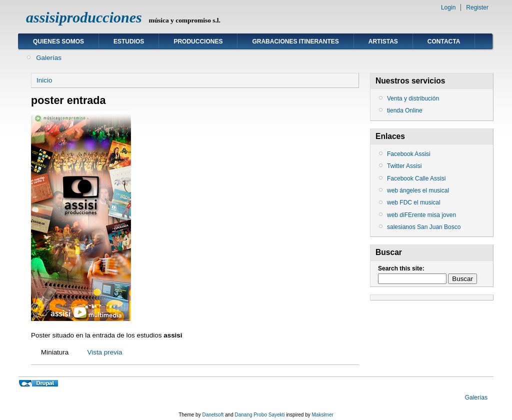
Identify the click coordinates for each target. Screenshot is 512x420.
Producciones (198, 41)
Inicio (44, 80)
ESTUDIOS (129, 41)
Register (477, 7)
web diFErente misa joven (421, 215)
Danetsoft (213, 415)
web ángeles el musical (418, 190)
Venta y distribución (413, 98)
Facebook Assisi (409, 154)
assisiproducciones (84, 17)
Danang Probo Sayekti (259, 415)
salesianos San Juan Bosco (424, 227)
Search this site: (401, 268)
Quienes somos (58, 41)
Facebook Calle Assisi (416, 178)
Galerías (49, 58)
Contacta (444, 41)
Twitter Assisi (404, 166)
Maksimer (322, 415)
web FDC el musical (414, 202)
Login (448, 7)
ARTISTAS (383, 41)
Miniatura (55, 352)
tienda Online (405, 110)
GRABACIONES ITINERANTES (295, 41)
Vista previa (104, 352)
